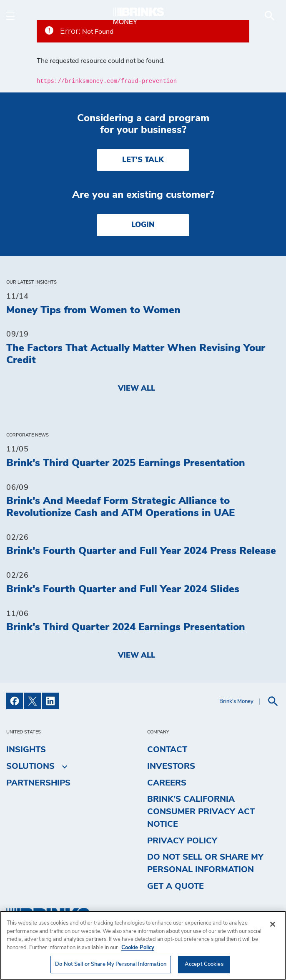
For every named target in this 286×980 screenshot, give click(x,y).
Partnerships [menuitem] (38, 783)
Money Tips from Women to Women (93, 310)
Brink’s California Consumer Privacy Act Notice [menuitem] (201, 812)
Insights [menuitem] (26, 750)
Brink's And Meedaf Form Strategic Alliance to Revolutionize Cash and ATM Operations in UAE (120, 507)
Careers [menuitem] (167, 783)
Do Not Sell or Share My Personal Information (205, 863)
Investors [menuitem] (171, 766)
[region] (143, 945)
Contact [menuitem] (167, 750)
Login (143, 225)
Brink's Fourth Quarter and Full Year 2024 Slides (123, 589)
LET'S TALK (143, 160)
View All (137, 389)
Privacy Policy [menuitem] (182, 841)
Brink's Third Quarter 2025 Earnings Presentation (126, 463)
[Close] (273, 924)
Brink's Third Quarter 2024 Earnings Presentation (126, 627)
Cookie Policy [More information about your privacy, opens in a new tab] (138, 948)
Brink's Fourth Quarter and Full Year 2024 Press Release (141, 551)
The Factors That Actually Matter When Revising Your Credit (136, 354)
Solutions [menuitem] (30, 766)
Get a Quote (176, 886)
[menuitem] (270, 16)
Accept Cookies (204, 964)
